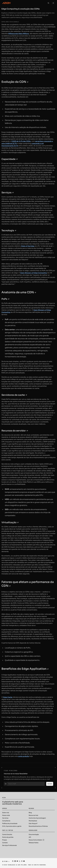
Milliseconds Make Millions (19, 34)
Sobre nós (6, 813)
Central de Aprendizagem (37, 818)
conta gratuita (24, 756)
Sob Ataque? (33, 823)
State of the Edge (28, 246)
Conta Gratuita (7, 834)
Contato (5, 843)
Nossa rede (6, 815)
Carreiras (5, 818)
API (30, 837)
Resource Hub (33, 815)
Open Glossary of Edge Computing (33, 273)
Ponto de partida (8, 837)
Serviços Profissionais (10, 845)
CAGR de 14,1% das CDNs (21, 141)
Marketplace (33, 821)
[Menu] (53, 3)
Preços (5, 840)
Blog (30, 813)
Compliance (6, 821)
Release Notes (34, 843)
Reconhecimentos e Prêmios (38, 826)
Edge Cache (8, 697)
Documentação (34, 834)
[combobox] (5, 861)
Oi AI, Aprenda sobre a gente (12, 826)
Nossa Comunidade (36, 840)
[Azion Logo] (6, 3)
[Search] (48, 3)
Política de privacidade (10, 823)
